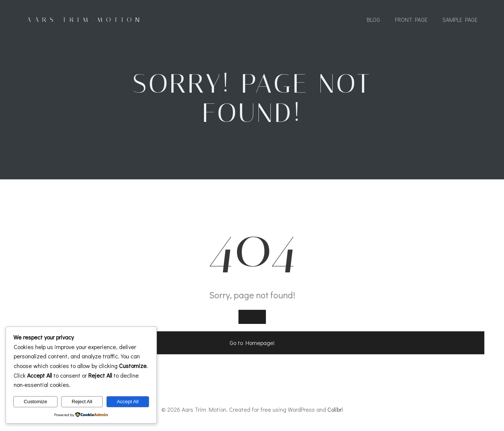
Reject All (82, 402)
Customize (35, 402)
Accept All (128, 402)
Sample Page (460, 19)
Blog (373, 19)
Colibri (335, 409)
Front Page (411, 19)
